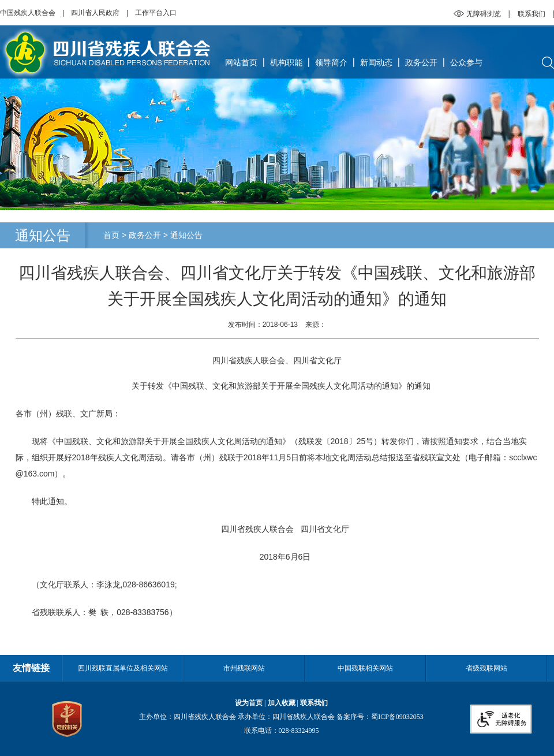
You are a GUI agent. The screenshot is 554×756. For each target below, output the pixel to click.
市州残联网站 (244, 668)
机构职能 (286, 62)
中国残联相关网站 (365, 668)
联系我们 (531, 14)
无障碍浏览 (484, 14)
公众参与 (466, 62)
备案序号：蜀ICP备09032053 (380, 717)
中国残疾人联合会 (28, 13)
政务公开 (421, 62)
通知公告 (186, 235)
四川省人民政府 (95, 13)
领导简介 (331, 62)
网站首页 (241, 62)
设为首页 (249, 703)
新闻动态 (376, 62)
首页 (111, 235)
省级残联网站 (486, 668)
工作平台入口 (156, 13)
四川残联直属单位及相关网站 (123, 668)
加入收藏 (282, 703)
